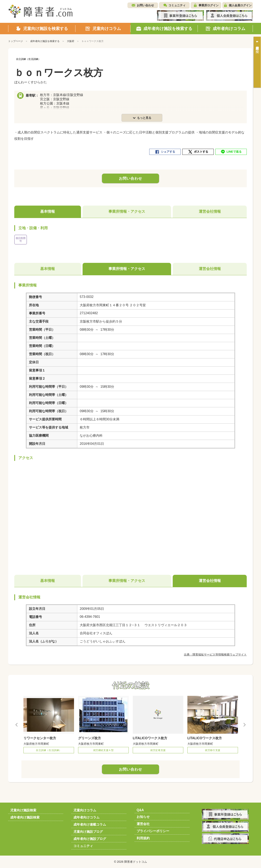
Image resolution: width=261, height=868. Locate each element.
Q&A (140, 810)
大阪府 (71, 41)
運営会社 (143, 824)
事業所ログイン (209, 5)
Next (244, 724)
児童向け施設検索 (23, 810)
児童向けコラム (85, 810)
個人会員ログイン (240, 5)
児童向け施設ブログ (88, 832)
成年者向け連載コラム (90, 824)
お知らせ (143, 817)
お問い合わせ (145, 5)
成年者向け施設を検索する (45, 41)
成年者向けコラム (86, 817)
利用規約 (143, 838)
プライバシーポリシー (153, 831)
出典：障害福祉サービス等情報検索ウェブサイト (215, 654)
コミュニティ (177, 5)
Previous (17, 724)
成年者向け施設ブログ (90, 839)
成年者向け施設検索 (25, 817)
